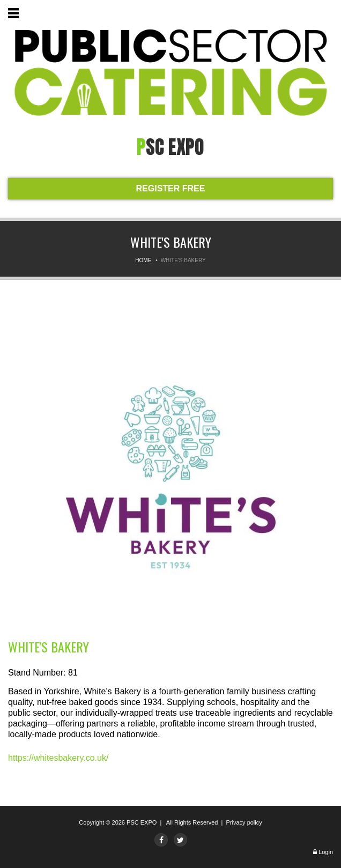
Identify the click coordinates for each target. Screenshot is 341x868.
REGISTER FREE (171, 188)
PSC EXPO (142, 822)
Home (143, 260)
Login (326, 852)
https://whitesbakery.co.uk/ (58, 758)
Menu (16, 15)
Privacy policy (244, 822)
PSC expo (171, 147)
